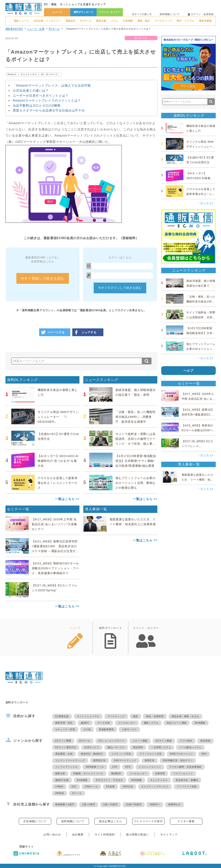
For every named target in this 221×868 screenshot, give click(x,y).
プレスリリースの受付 (148, 821)
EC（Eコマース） (50, 74)
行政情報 (128, 21)
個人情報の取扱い (138, 834)
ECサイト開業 (63, 741)
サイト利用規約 (105, 834)
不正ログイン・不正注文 (109, 780)
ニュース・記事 (36, 29)
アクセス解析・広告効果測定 (186, 767)
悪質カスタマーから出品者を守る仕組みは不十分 (49, 110)
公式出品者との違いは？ (31, 91)
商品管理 (138, 747)
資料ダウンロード (84, 12)
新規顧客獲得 (106, 729)
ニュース (57, 12)
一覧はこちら (65, 499)
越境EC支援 (62, 780)
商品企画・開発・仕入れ (185, 716)
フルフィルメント (183, 773)
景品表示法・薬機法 (187, 780)
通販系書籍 (205, 21)
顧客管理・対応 (64, 723)
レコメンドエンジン (150, 767)
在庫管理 (160, 773)
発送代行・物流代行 (92, 754)
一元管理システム (161, 747)
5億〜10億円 (110, 804)
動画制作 (116, 773)
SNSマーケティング (125, 760)
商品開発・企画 (64, 754)
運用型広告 (99, 760)
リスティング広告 (121, 754)
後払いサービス (116, 747)
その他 (87, 729)
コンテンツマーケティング (70, 760)
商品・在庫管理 (155, 716)
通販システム (151, 723)
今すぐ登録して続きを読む (43, 278)
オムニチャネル (29, 74)
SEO (204, 754)
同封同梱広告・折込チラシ (178, 760)
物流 (136, 716)
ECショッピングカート (111, 741)
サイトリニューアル (88, 716)
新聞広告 (150, 760)
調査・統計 (144, 21)
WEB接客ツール (95, 767)
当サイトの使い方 (142, 14)
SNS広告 (128, 787)
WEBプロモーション (182, 754)
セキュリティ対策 (65, 729)
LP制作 (59, 787)
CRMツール (91, 787)
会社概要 (78, 834)
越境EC (85, 723)
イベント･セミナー (110, 12)
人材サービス (129, 729)
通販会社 (71, 21)
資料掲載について (170, 14)
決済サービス (92, 747)
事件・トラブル (186, 21)
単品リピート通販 (177, 723)
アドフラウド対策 (187, 787)
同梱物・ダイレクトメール (88, 773)
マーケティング (164, 21)
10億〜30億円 (134, 804)
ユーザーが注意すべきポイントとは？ (41, 96)
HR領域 (60, 793)
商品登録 (205, 741)
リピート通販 (140, 741)
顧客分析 (60, 773)
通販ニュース (21, 21)
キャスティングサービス (155, 787)
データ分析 (104, 723)
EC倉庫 (110, 787)
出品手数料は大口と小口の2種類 (37, 106)
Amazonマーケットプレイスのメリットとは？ (47, 100)
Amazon (12, 74)
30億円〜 (155, 804)
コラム (114, 21)
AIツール (77, 793)
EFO (128, 767)
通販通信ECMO (14, 29)
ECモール (86, 21)
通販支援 (101, 21)
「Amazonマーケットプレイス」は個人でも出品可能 (52, 85)
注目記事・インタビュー (47, 21)
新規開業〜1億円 (65, 804)
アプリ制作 (186, 741)
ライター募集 (186, 821)
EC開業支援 (62, 716)
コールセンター (127, 723)
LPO (115, 767)
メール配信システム (190, 747)
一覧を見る (205, 203)
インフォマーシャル (66, 767)
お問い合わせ (52, 834)
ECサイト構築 (164, 741)
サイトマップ (169, 834)
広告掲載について (35, 821)
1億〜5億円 (89, 804)
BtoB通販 (200, 723)
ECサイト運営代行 (66, 747)
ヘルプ (188, 371)
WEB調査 (137, 780)
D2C (74, 787)
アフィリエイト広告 (151, 754)
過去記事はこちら (110, 821)
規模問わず (174, 804)
